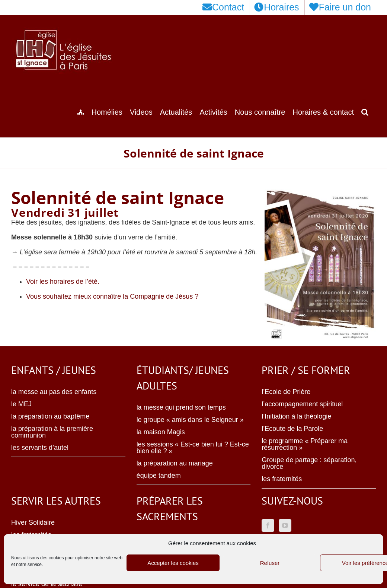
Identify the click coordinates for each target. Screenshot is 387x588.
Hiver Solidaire (33, 522)
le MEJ (21, 404)
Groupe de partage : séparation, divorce (309, 463)
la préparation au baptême (50, 416)
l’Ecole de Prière (286, 392)
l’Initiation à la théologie (296, 416)
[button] (365, 111)
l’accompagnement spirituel (302, 404)
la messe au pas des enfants (54, 392)
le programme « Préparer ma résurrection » (305, 444)
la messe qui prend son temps (181, 407)
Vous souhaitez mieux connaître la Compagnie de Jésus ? (112, 296)
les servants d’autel (40, 448)
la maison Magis (161, 432)
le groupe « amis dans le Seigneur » (190, 420)
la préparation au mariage (175, 463)
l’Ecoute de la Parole (292, 429)
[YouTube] (285, 525)
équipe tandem (159, 476)
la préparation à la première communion (52, 432)
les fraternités (282, 479)
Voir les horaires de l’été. (63, 282)
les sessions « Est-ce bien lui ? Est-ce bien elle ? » (193, 448)
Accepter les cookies (173, 563)
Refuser (270, 563)
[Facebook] (268, 525)
